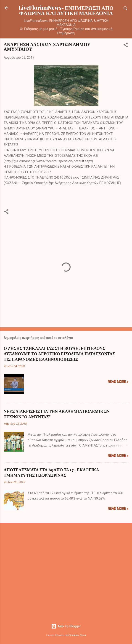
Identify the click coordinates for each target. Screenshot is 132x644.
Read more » (118, 382)
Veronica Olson (78, 635)
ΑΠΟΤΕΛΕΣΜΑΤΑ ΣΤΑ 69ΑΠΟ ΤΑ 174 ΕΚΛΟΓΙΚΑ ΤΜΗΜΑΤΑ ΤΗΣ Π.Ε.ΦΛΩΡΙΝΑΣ (51, 472)
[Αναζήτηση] (126, 9)
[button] (126, 46)
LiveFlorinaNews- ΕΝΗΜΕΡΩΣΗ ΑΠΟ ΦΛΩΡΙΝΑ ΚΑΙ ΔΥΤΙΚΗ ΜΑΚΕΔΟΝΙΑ (66, 10)
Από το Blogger (66, 626)
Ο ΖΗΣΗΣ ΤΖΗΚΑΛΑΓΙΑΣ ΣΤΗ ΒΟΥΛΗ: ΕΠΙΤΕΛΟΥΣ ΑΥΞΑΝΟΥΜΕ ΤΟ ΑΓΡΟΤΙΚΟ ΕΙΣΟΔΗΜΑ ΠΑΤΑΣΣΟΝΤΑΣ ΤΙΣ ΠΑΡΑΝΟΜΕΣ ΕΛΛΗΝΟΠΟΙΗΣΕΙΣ (59, 354)
